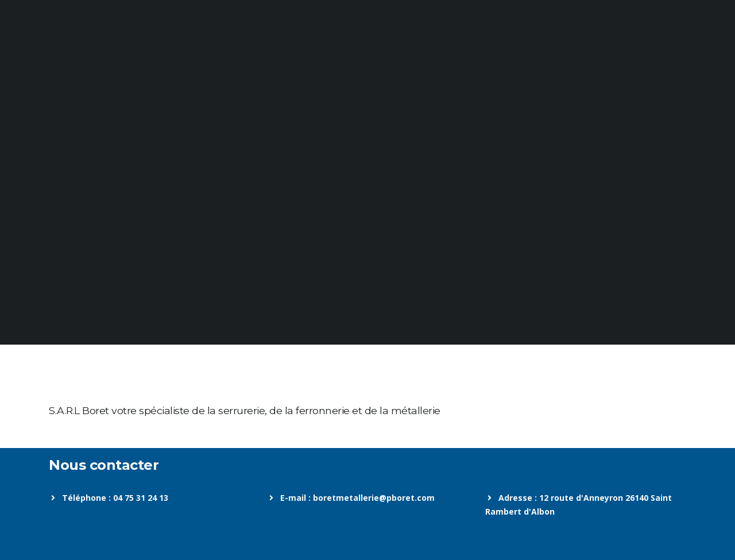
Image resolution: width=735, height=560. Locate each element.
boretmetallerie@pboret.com (374, 498)
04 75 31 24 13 (141, 498)
